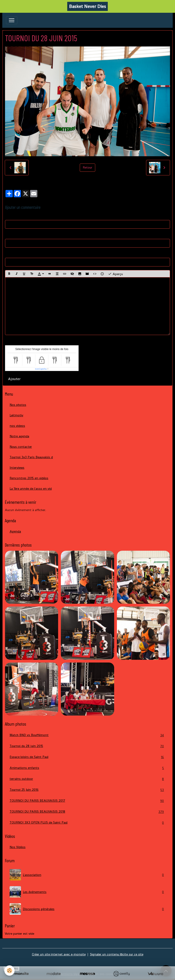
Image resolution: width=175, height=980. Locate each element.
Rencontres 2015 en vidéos (29, 478)
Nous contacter (21, 447)
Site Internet (14, 253)
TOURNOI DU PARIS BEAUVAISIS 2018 (87, 812)
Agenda (15, 531)
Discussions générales (87, 909)
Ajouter (14, 379)
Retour (87, 167)
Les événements (87, 892)
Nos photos (18, 405)
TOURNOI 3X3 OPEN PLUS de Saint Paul (87, 823)
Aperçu (115, 274)
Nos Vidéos (18, 847)
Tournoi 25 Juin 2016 (87, 790)
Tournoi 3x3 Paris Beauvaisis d (31, 457)
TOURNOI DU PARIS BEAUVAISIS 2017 (87, 801)
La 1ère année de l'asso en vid (31, 489)
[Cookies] (10, 971)
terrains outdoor (87, 779)
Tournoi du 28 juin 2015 (87, 746)
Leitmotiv (16, 415)
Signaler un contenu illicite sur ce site (117, 954)
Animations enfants (87, 768)
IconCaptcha (41, 369)
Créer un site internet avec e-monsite (59, 954)
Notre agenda (19, 436)
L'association (87, 875)
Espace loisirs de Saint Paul (87, 757)
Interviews (17, 468)
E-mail (9, 235)
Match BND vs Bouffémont (87, 735)
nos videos (17, 426)
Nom (9, 216)
